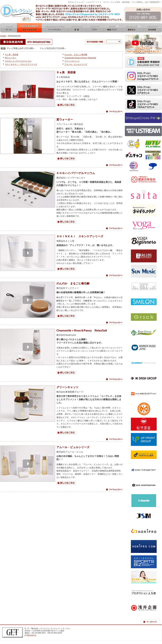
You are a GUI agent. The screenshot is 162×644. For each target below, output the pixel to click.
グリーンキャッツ (72, 61)
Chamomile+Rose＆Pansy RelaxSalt (80, 58)
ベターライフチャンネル (134, 166)
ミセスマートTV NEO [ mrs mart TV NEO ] (81, 4)
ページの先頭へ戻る (150, 622)
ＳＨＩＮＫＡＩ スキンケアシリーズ (21, 64)
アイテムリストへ (114, 112)
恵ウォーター (11, 58)
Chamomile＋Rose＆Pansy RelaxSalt (82, 330)
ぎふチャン (134, 155)
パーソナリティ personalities (55, 28)
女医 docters (77, 28)
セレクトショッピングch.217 (153, 155)
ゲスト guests (94, 28)
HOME (3, 36)
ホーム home (9, 28)
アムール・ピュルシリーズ (76, 64)
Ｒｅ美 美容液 (12, 54)
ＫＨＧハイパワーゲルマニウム (18, 61)
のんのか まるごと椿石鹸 (76, 54)
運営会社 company (132, 28)
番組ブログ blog (112, 28)
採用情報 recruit (152, 28)
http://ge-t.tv (32, 635)
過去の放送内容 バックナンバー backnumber (29, 28)
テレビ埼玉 (134, 144)
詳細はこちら (66, 105)
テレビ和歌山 (153, 144)
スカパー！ (153, 166)
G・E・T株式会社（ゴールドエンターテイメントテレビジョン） (13, 632)
